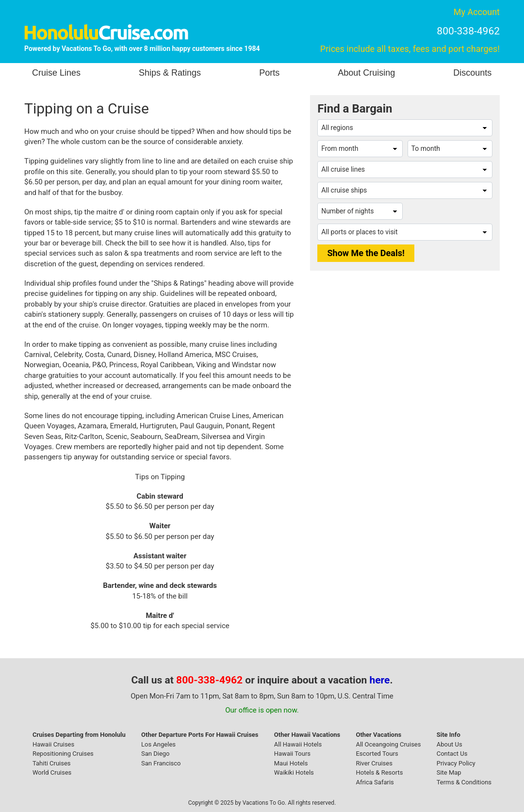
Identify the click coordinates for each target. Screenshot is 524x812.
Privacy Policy (456, 763)
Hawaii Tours (292, 754)
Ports (269, 73)
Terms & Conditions (464, 782)
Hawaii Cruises (53, 744)
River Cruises (374, 763)
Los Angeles (158, 744)
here (380, 680)
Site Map (449, 772)
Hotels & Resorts (379, 772)
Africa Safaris (375, 782)
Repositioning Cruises (63, 754)
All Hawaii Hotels (298, 744)
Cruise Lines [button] (56, 73)
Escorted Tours (377, 754)
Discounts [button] (472, 73)
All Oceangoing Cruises (388, 744)
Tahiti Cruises (52, 763)
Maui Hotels (291, 763)
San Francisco (161, 763)
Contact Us (452, 754)
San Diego (156, 754)
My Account (477, 12)
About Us (450, 744)
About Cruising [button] (366, 73)
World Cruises (52, 772)
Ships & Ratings (170, 73)
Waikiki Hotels (294, 772)
